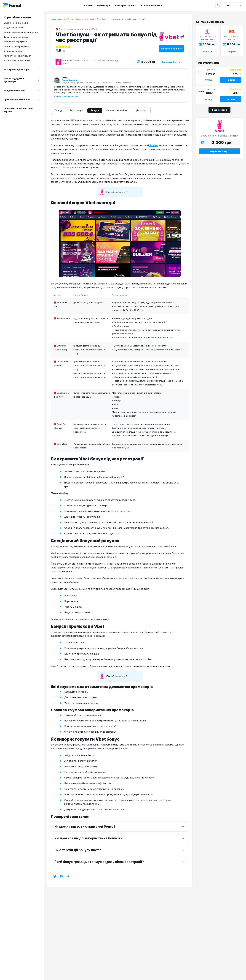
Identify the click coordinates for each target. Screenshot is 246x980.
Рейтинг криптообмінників (17, 60)
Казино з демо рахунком (16, 46)
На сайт (231, 80)
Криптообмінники (152, 5)
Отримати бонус (171, 62)
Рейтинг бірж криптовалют (17, 56)
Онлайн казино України (16, 23)
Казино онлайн (58, 19)
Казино (88, 5)
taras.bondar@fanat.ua (69, 96)
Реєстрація (76, 110)
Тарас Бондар (69, 80)
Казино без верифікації (16, 42)
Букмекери (104, 5)
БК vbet (154, 145)
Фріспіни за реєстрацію (16, 37)
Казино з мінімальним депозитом (21, 32)
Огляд (58, 110)
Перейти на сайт (171, 49)
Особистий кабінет (118, 110)
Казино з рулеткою (13, 51)
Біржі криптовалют (126, 5)
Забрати (207, 51)
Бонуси (95, 110)
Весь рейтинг (220, 110)
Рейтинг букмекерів (77, 19)
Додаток (141, 110)
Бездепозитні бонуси (14, 27)
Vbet (92, 19)
